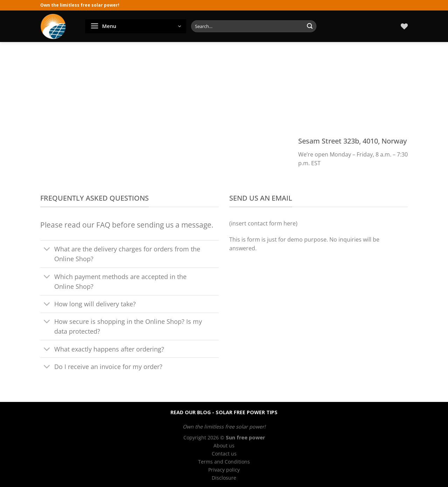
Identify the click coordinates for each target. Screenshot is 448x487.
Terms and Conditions (224, 462)
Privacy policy (224, 470)
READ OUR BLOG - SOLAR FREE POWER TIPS (224, 412)
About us (224, 446)
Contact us (224, 454)
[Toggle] (47, 250)
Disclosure (224, 478)
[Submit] (310, 26)
